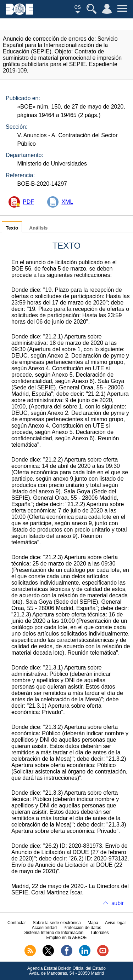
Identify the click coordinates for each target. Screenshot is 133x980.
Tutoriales (99, 933)
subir (118, 903)
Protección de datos (82, 928)
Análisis (38, 228)
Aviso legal (115, 923)
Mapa (93, 923)
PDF (28, 202)
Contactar (17, 923)
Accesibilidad (44, 928)
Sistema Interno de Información (54, 933)
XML (67, 202)
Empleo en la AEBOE (66, 938)
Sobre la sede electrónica (57, 923)
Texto (12, 228)
